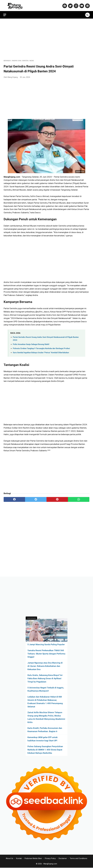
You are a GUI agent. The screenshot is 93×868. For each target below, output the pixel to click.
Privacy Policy (50, 859)
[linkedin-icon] (87, 5)
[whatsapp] (79, 498)
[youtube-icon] (81, 5)
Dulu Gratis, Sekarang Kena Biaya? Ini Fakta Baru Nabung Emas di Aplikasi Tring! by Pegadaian (45, 678)
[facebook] (14, 498)
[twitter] (36, 498)
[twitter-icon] (70, 5)
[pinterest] (57, 498)
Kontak (19, 859)
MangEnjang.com (50, 864)
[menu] (5, 14)
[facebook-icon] (64, 5)
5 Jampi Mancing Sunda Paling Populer (46, 644)
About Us (10, 859)
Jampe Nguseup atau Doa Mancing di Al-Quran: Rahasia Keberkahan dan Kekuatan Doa (45, 666)
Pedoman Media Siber (33, 859)
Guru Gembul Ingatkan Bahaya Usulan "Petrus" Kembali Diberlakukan (41, 352)
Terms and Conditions (78, 859)
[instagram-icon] (75, 5)
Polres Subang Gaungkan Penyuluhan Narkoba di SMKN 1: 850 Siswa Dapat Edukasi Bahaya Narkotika (45, 750)
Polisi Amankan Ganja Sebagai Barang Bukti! (31, 343)
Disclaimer (63, 859)
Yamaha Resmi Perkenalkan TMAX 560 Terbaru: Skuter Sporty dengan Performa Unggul (46, 653)
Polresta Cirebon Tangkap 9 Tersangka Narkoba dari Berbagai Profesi (41, 347)
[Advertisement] (46, 38)
